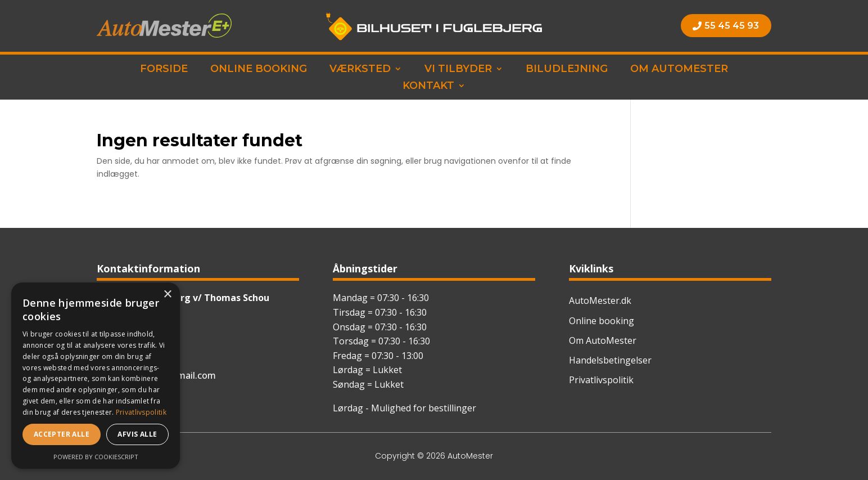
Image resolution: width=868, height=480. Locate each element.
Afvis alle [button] (137, 434)
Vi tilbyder (458, 70)
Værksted (360, 70)
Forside (164, 70)
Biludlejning (567, 70)
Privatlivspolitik (601, 380)
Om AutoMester (679, 70)
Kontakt (428, 87)
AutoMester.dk (600, 300)
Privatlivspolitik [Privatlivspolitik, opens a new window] (141, 412)
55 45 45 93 (732, 26)
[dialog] (96, 376)
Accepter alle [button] (62, 434)
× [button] (167, 295)
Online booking (259, 70)
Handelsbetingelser (610, 360)
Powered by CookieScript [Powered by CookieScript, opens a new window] (96, 457)
